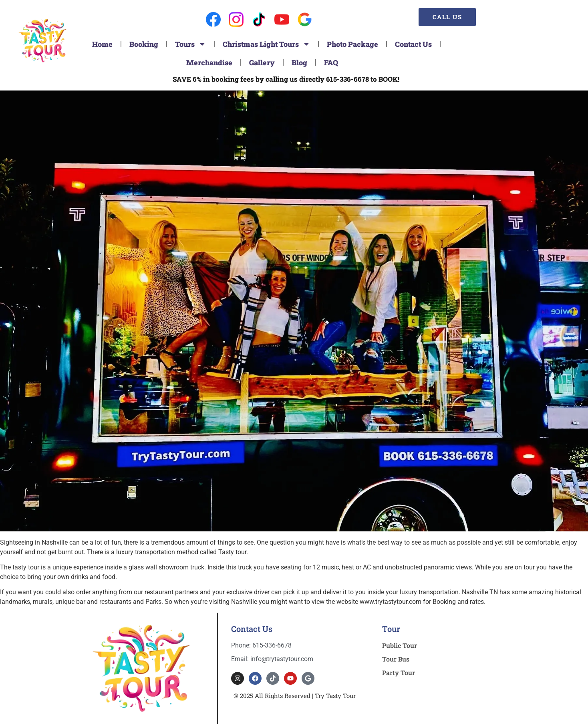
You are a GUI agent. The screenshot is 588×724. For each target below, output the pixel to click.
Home (102, 44)
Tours (190, 44)
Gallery (262, 62)
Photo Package (352, 44)
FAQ (331, 62)
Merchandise (209, 62)
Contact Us (413, 44)
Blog (299, 62)
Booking (144, 44)
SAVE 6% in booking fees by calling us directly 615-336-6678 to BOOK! (286, 79)
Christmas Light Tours (266, 44)
